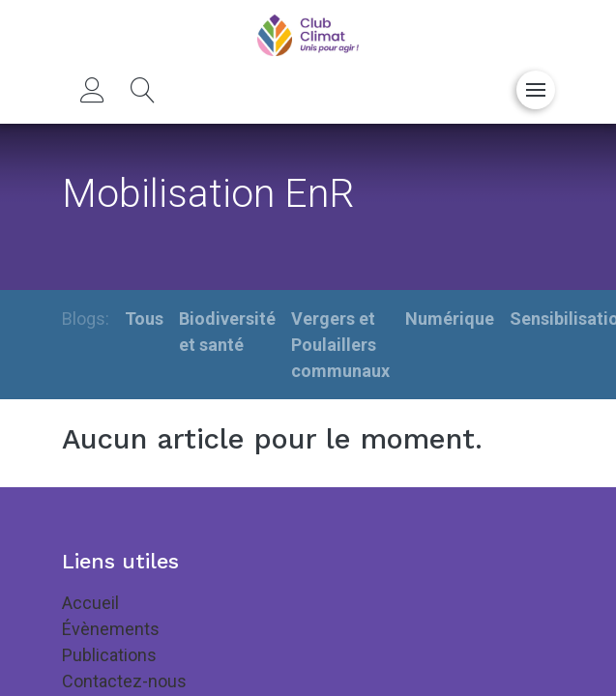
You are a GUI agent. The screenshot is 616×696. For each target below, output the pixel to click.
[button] (143, 90)
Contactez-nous (124, 681)
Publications (109, 655)
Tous (144, 319)
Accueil (90, 603)
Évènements (111, 629)
